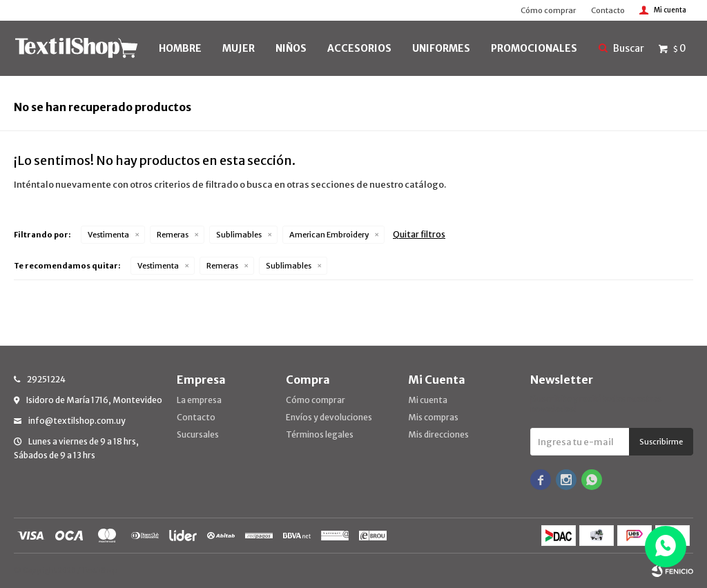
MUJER (239, 48)
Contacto (608, 10)
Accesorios (359, 48)
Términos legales (320, 434)
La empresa (199, 400)
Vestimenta (108, 235)
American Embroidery (329, 235)
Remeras (173, 235)
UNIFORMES (441, 48)
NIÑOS (291, 48)
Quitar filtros (419, 234)
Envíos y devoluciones (329, 417)
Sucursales (198, 434)
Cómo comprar (548, 10)
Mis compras (433, 417)
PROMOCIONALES (534, 48)
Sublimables (239, 235)
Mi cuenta (428, 400)
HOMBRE (180, 48)
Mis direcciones (438, 434)
